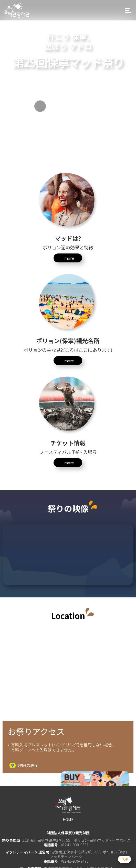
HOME (68, 819)
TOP (123, 859)
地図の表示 (28, 765)
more (69, 258)
